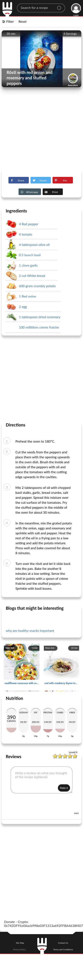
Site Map (20, 943)
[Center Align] (61, 6)
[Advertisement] (39, 130)
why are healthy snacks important (30, 631)
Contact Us (63, 943)
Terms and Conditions (63, 949)
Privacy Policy (19, 949)
